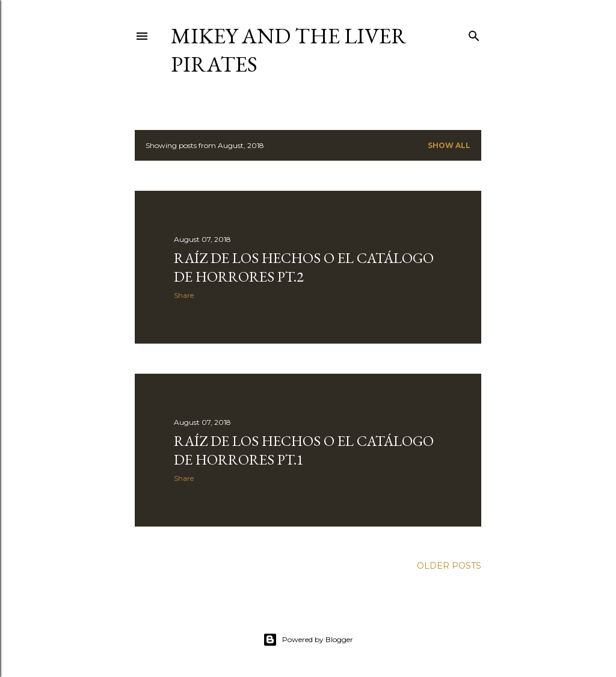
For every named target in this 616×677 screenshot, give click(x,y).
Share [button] (184, 295)
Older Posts (449, 566)
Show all (449, 145)
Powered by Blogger (308, 640)
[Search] (474, 33)
